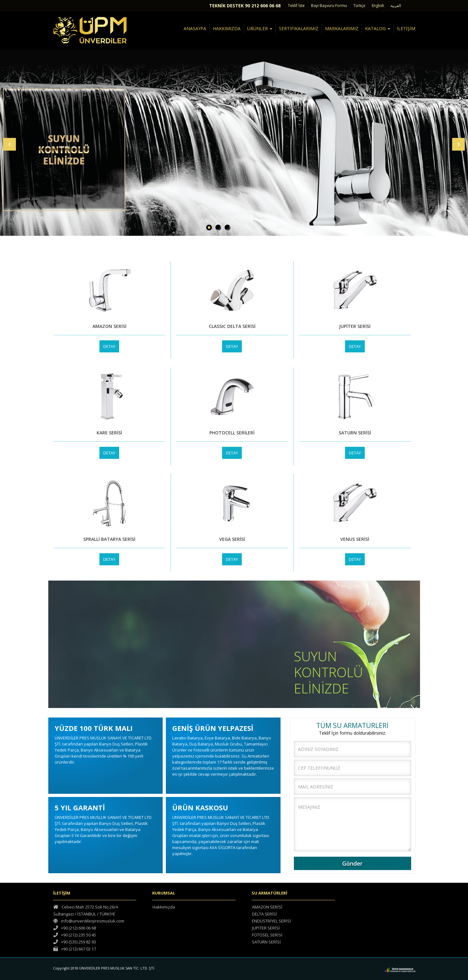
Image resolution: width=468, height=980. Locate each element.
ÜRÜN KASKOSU (200, 807)
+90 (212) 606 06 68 (75, 928)
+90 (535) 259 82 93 (75, 942)
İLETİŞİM (406, 28)
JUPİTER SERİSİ (266, 928)
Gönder (352, 863)
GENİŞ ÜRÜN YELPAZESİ (213, 728)
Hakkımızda (164, 907)
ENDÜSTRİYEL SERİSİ (271, 921)
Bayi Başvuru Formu (329, 6)
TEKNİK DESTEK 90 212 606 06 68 (245, 6)
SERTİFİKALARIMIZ (299, 28)
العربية (396, 6)
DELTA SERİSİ (265, 914)
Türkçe (359, 6)
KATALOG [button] (378, 28)
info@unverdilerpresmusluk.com (89, 921)
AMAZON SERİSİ (267, 907)
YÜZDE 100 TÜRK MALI (94, 728)
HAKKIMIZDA (227, 28)
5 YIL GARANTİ (80, 807)
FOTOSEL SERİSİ (267, 935)
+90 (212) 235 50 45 (75, 935)
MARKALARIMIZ (342, 28)
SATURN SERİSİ (266, 942)
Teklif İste (296, 6)
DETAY (109, 346)
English (378, 6)
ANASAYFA (195, 28)
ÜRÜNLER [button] (260, 28)
